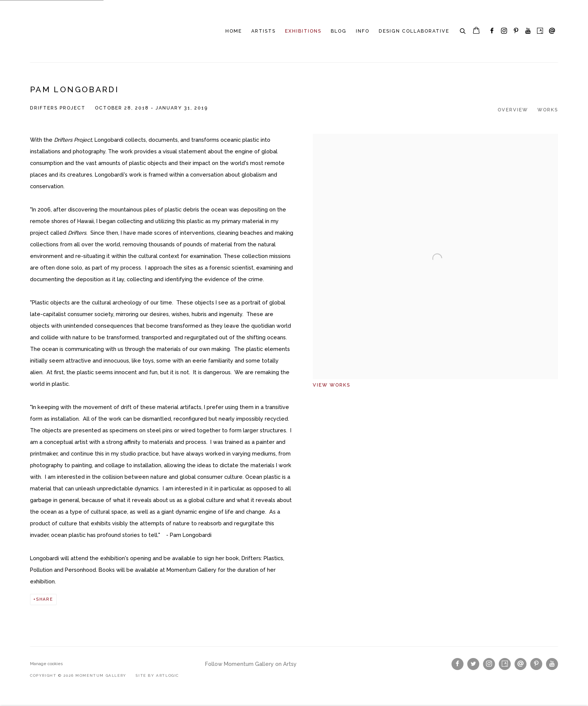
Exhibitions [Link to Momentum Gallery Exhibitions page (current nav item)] (303, 31)
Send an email (552, 31)
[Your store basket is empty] (476, 31)
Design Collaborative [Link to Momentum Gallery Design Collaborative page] (414, 31)
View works (331, 385)
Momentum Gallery (56, 31)
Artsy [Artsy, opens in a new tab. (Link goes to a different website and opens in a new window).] (540, 31)
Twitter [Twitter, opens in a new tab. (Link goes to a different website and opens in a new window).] (473, 664)
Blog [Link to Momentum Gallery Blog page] (339, 31)
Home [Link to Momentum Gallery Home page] (234, 31)
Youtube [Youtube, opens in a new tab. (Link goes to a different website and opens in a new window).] (528, 31)
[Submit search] (463, 30)
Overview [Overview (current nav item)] (513, 110)
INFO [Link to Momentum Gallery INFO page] (363, 31)
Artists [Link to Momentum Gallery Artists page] (263, 31)
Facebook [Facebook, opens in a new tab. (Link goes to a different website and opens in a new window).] (492, 31)
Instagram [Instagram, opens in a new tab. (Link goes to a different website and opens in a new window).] (504, 31)
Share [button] (45, 599)
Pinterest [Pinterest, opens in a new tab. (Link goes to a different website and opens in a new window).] (516, 31)
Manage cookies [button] (46, 664)
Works (548, 110)
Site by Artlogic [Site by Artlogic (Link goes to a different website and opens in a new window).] (157, 675)
